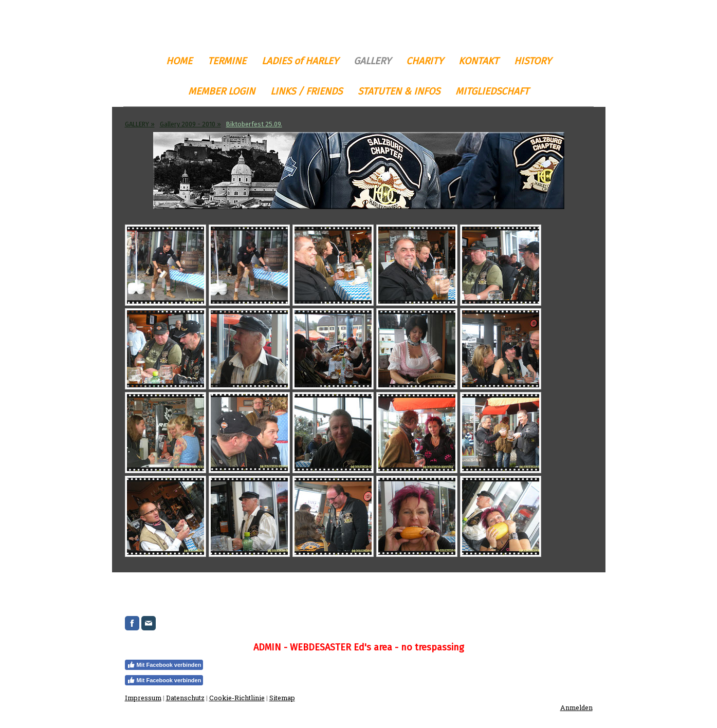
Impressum (143, 698)
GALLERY (372, 61)
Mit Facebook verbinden (164, 665)
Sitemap (282, 698)
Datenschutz (185, 698)
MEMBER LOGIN (222, 91)
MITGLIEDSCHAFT (492, 91)
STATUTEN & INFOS (399, 91)
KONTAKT (479, 61)
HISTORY (532, 61)
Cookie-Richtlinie (237, 698)
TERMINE (227, 61)
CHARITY (425, 61)
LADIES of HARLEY (300, 61)
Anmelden (576, 707)
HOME (179, 61)
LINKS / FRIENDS (306, 91)
